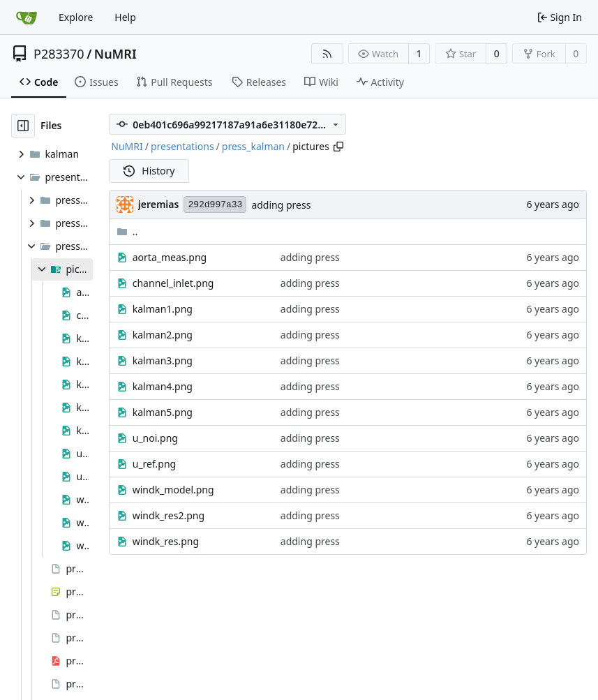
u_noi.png (155, 438)
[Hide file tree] (23, 126)
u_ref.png (154, 464)
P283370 (59, 54)
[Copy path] (338, 147)
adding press (281, 205)
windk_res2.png (169, 515)
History (149, 171)
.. (127, 231)
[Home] (27, 17)
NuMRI (115, 54)
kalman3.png (163, 360)
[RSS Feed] (327, 54)
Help (125, 17)
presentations (182, 146)
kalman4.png (163, 386)
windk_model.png (173, 490)
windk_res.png (166, 541)
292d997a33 (215, 205)
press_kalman (253, 146)
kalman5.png (163, 412)
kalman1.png (163, 309)
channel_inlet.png (173, 283)
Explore (76, 17)
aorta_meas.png (170, 257)
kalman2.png (163, 335)
